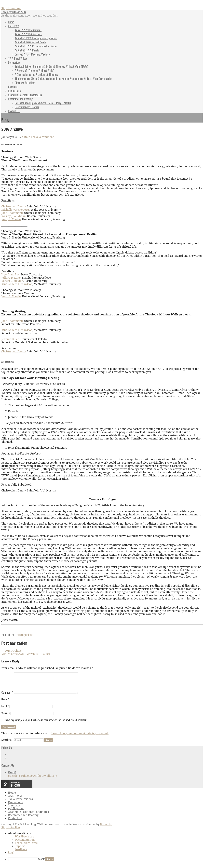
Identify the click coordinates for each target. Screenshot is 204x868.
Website (6, 717)
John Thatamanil (12, 213)
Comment (7, 697)
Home (11, 22)
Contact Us (14, 111)
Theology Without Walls (14, 12)
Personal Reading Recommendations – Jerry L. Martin (43, 103)
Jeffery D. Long (11, 278)
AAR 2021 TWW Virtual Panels (31, 42)
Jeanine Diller (10, 339)
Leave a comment (42, 137)
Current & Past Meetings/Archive (32, 54)
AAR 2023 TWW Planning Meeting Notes (36, 38)
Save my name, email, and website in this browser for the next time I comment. (47, 724)
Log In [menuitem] (12, 857)
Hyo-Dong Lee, (11, 275)
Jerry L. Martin (11, 219)
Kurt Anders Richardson (17, 284)
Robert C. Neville (12, 281)
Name (5, 703)
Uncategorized (24, 635)
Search (42, 863)
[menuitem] (105, 837)
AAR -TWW (14, 26)
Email (5, 710)
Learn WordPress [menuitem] (26, 847)
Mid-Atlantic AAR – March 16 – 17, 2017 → (28, 654)
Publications (14, 91)
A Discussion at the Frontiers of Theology (36, 75)
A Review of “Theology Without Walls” (35, 71)
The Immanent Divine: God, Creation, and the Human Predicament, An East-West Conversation (63, 79)
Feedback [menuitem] (21, 853)
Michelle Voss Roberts (15, 210)
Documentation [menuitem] (25, 844)
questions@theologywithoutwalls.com (33, 780)
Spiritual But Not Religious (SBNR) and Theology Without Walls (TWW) (51, 66)
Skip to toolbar (11, 831)
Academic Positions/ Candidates (25, 95)
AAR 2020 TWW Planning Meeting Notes (36, 46)
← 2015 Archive (11, 651)
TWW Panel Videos (18, 58)
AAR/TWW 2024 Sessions (28, 34)
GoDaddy (106, 828)
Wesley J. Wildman (13, 216)
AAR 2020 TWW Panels (27, 50)
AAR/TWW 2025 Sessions (28, 30)
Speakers (13, 87)
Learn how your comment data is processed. (80, 737)
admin (26, 137)
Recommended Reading (20, 99)
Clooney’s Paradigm (25, 83)
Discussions (14, 62)
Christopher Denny (13, 206)
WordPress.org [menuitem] (24, 841)
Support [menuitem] (20, 850)
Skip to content (11, 8)
